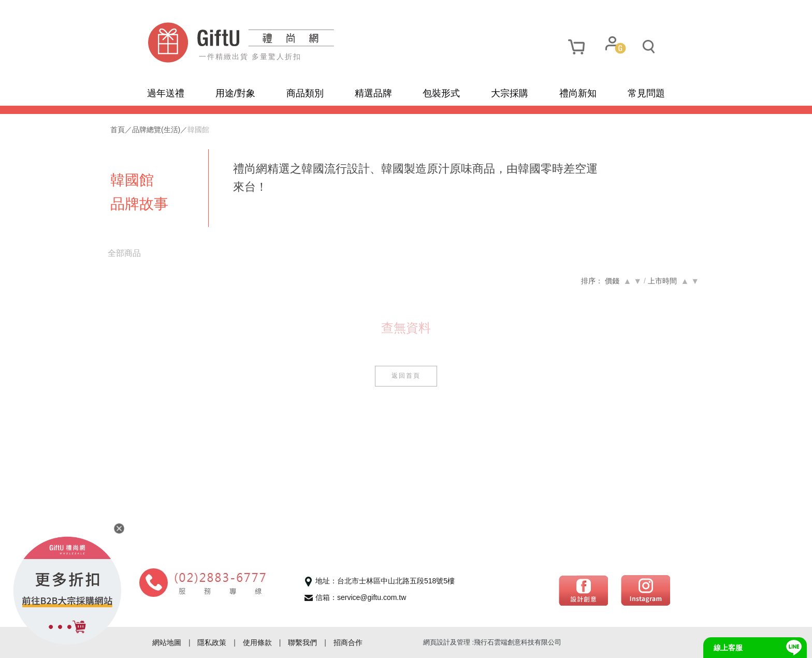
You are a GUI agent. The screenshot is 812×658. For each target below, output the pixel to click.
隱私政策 (212, 642)
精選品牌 (373, 93)
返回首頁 (406, 376)
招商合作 (348, 642)
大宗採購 (510, 93)
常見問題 (646, 93)
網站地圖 (167, 642)
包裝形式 (441, 93)
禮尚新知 (578, 93)
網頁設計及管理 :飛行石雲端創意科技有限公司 (492, 642)
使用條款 (257, 642)
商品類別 (305, 93)
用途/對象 (235, 93)
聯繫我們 (302, 642)
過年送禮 (166, 93)
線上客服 (728, 648)
